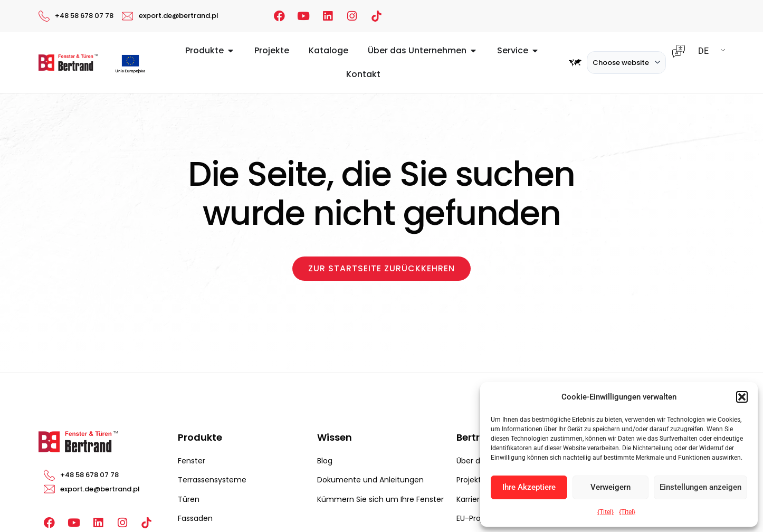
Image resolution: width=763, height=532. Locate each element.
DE (703, 51)
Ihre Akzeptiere (529, 487)
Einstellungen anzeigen (700, 487)
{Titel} (605, 512)
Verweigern (611, 487)
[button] (742, 397)
